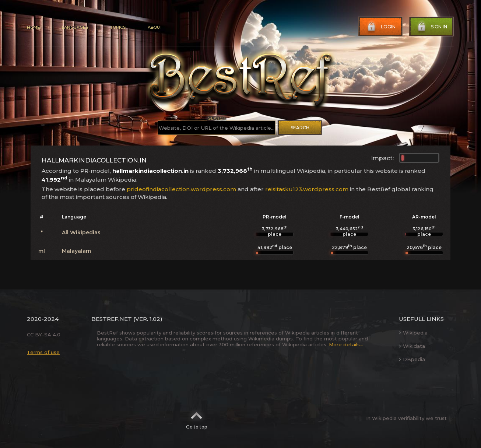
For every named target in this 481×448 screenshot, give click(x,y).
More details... (346, 344)
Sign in (432, 27)
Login (381, 27)
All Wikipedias (81, 232)
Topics (118, 27)
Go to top (196, 418)
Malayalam (76, 251)
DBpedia (412, 359)
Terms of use (43, 352)
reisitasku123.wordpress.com (307, 189)
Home (33, 27)
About (155, 27)
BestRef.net (112, 319)
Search (300, 128)
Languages (75, 27)
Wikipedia (413, 333)
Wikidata (412, 346)
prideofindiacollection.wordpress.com (181, 189)
